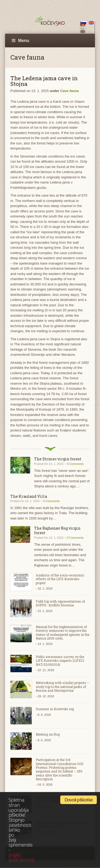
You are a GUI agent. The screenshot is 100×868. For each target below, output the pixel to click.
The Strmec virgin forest (58, 459)
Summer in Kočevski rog (55, 709)
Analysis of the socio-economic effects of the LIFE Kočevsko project (60, 579)
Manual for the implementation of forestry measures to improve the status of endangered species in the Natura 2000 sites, (63, 632)
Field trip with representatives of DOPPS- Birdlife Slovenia (60, 603)
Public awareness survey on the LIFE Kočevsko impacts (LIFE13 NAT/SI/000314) (60, 661)
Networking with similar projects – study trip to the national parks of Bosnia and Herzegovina (62, 687)
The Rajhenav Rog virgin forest (57, 530)
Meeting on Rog (48, 734)
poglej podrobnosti (21, 857)
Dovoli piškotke (79, 800)
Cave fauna (69, 91)
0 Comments (75, 464)
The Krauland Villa (29, 496)
